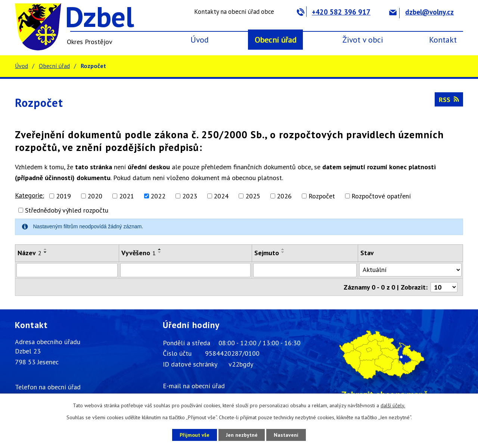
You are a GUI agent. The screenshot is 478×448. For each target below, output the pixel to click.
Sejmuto (267, 253)
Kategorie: (30, 195)
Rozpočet (322, 196)
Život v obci (363, 40)
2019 (63, 196)
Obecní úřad (276, 40)
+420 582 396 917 (334, 12)
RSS (449, 100)
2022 (158, 196)
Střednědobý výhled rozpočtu (67, 210)
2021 (127, 196)
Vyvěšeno (139, 253)
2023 (190, 196)
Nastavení (287, 435)
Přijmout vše (193, 435)
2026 (284, 196)
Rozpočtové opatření (381, 196)
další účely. (393, 405)
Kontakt (443, 40)
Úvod (200, 40)
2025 (253, 196)
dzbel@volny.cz (421, 12)
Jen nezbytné (242, 435)
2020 (95, 196)
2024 (221, 196)
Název (30, 253)
